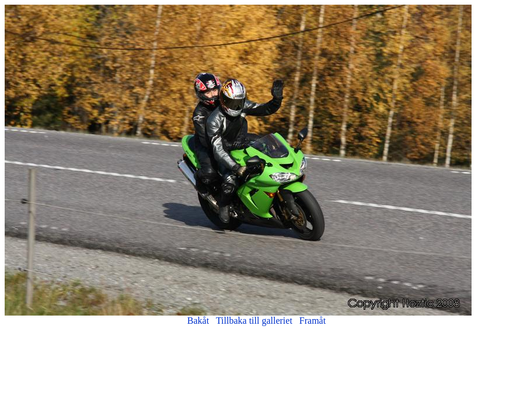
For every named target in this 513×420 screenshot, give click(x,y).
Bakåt (198, 321)
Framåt (313, 321)
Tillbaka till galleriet (254, 321)
